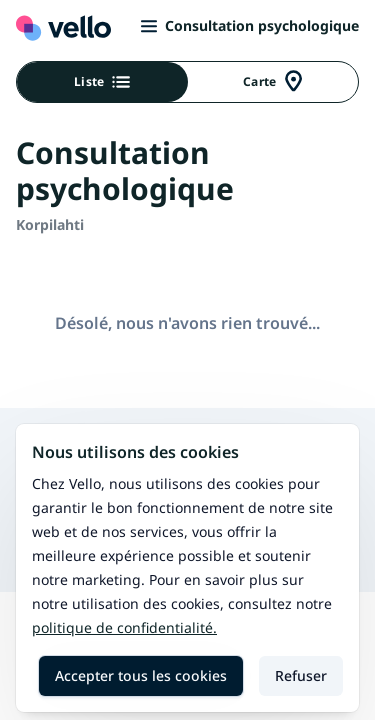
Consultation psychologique (250, 25)
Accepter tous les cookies (141, 675)
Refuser (301, 675)
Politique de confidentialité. (124, 627)
